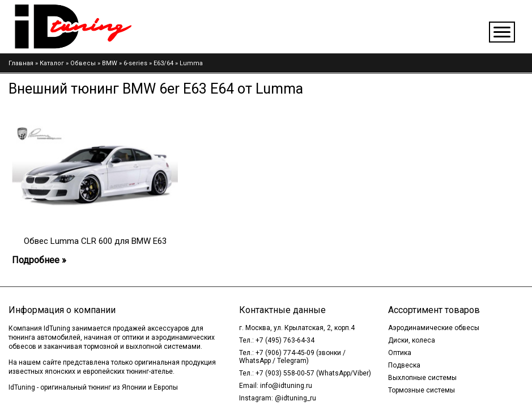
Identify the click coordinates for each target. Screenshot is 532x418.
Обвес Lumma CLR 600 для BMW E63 (95, 241)
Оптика (400, 353)
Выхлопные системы (422, 378)
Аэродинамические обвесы (434, 328)
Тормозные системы (422, 390)
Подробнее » (39, 260)
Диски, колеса (412, 340)
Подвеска (404, 365)
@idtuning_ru (295, 398)
